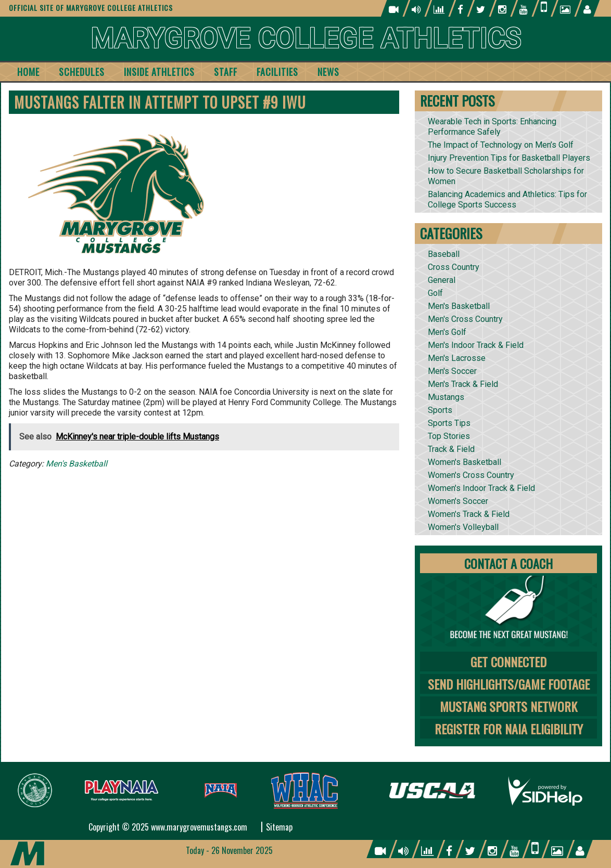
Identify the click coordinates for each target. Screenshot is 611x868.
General (442, 280)
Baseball (444, 254)
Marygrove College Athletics (306, 39)
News (328, 72)
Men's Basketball (77, 464)
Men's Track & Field (463, 384)
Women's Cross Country (471, 475)
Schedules (82, 72)
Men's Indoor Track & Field (476, 345)
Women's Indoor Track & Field (481, 488)
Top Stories (449, 436)
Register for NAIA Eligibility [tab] (509, 729)
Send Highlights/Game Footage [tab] (509, 684)
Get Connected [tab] (508, 662)
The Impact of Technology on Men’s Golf (501, 145)
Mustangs (446, 397)
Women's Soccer (458, 501)
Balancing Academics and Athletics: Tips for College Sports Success (507, 199)
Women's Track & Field (469, 514)
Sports (440, 410)
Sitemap (279, 827)
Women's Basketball (464, 462)
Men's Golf (447, 332)
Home (28, 72)
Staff (226, 72)
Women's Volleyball (463, 527)
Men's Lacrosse (457, 358)
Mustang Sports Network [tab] (508, 706)
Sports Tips (449, 423)
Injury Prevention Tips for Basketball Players (509, 158)
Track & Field (451, 449)
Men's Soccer (452, 371)
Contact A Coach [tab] (508, 563)
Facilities (277, 72)
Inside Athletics (159, 72)
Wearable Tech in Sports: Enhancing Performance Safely (492, 127)
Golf (435, 293)
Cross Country (454, 267)
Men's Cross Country (465, 319)
